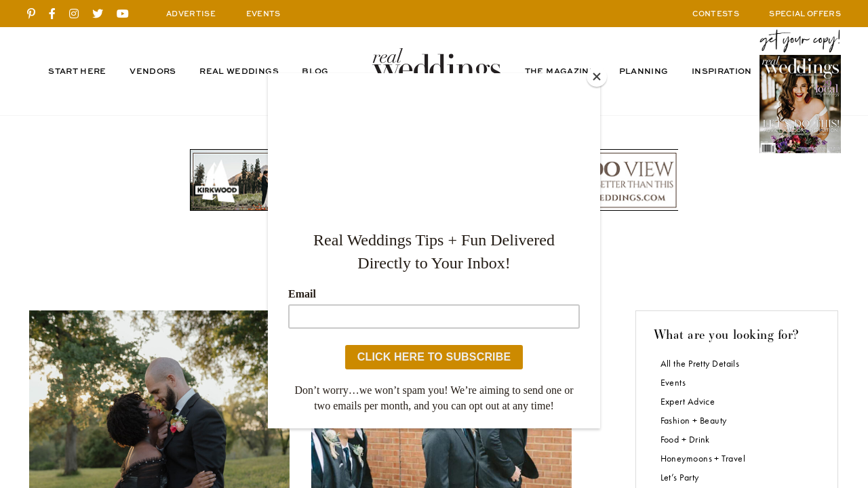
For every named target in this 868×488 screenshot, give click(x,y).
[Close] (597, 77)
